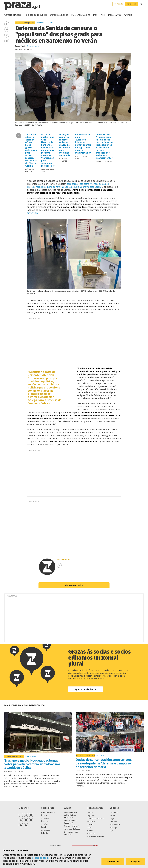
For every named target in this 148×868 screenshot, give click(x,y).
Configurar (113, 862)
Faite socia (132, 4)
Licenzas (45, 821)
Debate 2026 (115, 15)
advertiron (32, 213)
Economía (91, 833)
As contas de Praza (72, 829)
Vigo (34, 756)
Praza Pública (21, 46)
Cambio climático (13, 15)
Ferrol (112, 816)
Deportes (91, 816)
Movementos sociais (44, 23)
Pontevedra (115, 825)
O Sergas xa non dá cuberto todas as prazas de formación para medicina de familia (65, 145)
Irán (95, 15)
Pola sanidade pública (36, 15)
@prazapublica (33, 46)
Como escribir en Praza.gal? (71, 822)
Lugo (112, 819)
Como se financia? (72, 826)
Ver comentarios (74, 585)
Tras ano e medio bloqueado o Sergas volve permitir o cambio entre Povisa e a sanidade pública (32, 764)
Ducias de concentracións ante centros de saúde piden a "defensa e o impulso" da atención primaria (104, 763)
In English (45, 833)
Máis (129, 15)
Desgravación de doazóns (71, 833)
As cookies (46, 830)
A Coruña (114, 813)
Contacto (45, 818)
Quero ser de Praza (85, 689)
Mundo (90, 830)
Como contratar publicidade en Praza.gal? (71, 815)
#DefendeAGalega (81, 15)
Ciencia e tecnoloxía (95, 819)
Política (28, 756)
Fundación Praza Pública (48, 814)
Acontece (100, 755)
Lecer (89, 828)
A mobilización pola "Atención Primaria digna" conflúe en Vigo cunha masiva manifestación (83, 143)
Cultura (90, 825)
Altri (103, 15)
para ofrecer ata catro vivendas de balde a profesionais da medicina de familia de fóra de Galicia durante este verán (68, 185)
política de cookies (41, 858)
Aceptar (135, 862)
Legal (44, 827)
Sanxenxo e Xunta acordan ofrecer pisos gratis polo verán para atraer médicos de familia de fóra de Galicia (31, 150)
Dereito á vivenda (59, 15)
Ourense (114, 822)
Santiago (114, 828)
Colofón (45, 824)
